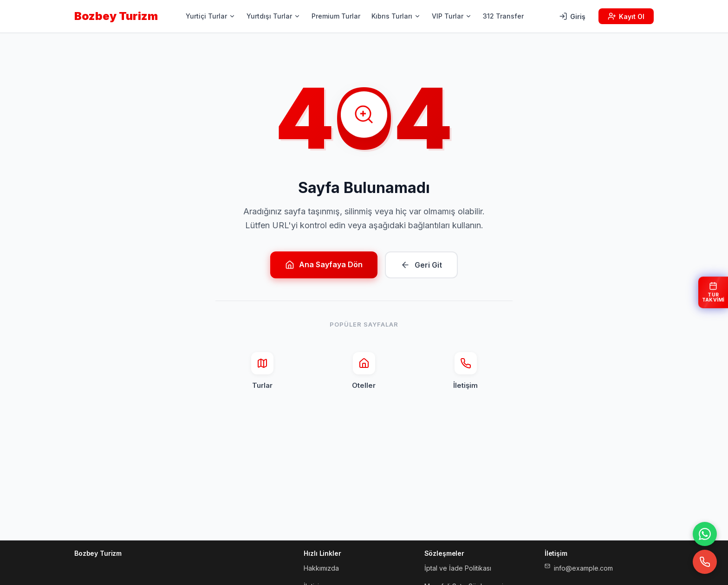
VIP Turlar (452, 16)
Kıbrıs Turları (396, 16)
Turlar (262, 371)
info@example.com (579, 568)
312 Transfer (503, 16)
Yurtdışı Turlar (273, 16)
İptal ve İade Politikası (458, 568)
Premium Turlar (336, 16)
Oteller (364, 371)
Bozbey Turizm (116, 16)
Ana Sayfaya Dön (324, 265)
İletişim (465, 371)
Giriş (572, 16)
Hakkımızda (321, 568)
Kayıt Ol (626, 16)
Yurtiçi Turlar (211, 16)
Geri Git (421, 265)
